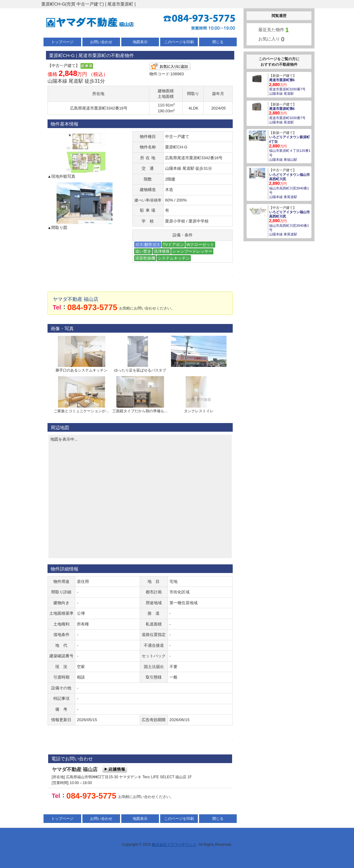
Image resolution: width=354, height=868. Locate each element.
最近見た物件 (274, 30)
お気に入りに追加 (170, 66)
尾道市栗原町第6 (282, 80)
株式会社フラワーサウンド (174, 845)
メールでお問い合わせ (140, 280)
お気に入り (271, 39)
